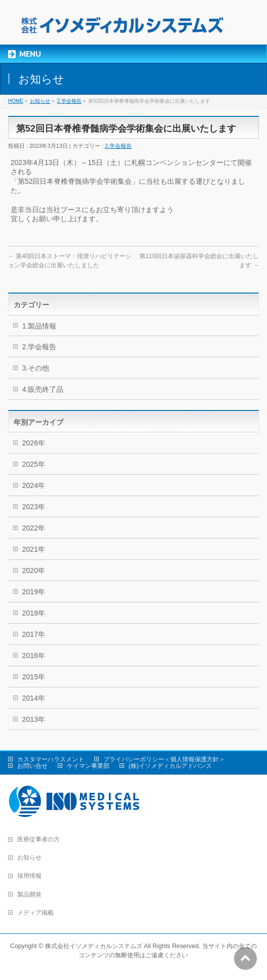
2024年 (34, 485)
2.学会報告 (69, 101)
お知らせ (40, 101)
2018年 (34, 613)
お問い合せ (32, 766)
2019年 (34, 592)
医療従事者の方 (39, 839)
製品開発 (29, 894)
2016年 (34, 656)
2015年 (34, 677)
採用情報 (29, 876)
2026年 (34, 443)
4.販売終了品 (43, 389)
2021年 (34, 549)
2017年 (34, 634)
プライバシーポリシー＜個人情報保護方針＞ (164, 759)
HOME (16, 101)
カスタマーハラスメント (51, 759)
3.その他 (36, 368)
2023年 (34, 507)
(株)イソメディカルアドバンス (170, 766)
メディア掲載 (35, 913)
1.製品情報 (40, 326)
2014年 (34, 698)
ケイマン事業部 (88, 766)
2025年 (34, 464)
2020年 (34, 570)
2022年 (34, 528)
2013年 (34, 719)
